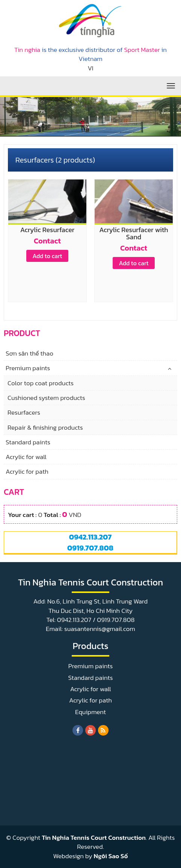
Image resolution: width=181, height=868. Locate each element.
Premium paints (28, 368)
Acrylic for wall (26, 457)
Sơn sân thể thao (29, 353)
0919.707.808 (90, 548)
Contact (47, 241)
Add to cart (47, 256)
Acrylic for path (27, 471)
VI (90, 68)
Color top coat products (41, 383)
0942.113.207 (90, 537)
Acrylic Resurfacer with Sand (134, 233)
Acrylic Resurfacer (48, 230)
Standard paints (28, 442)
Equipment (90, 712)
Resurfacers (24, 412)
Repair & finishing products (45, 427)
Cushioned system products (46, 398)
